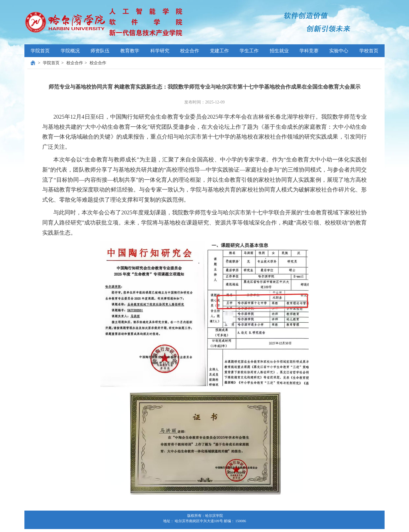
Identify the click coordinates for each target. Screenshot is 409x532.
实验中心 (339, 51)
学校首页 (369, 51)
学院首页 (40, 51)
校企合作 (75, 63)
